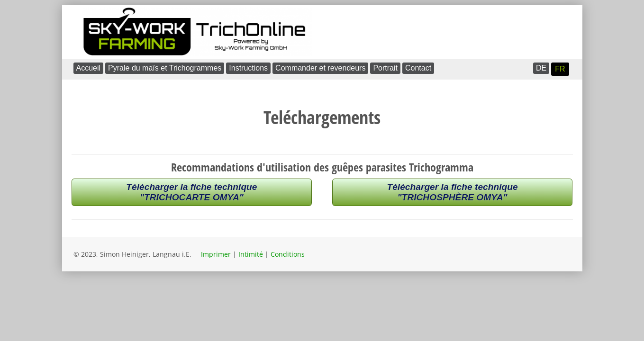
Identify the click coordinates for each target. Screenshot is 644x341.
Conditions (288, 254)
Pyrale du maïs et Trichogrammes (165, 68)
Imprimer (216, 254)
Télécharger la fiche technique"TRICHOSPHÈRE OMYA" (452, 192)
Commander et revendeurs (320, 68)
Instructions (248, 68)
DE (541, 68)
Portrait (385, 68)
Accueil (89, 68)
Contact (418, 68)
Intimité (251, 254)
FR (560, 69)
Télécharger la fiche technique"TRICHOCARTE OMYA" (191, 192)
